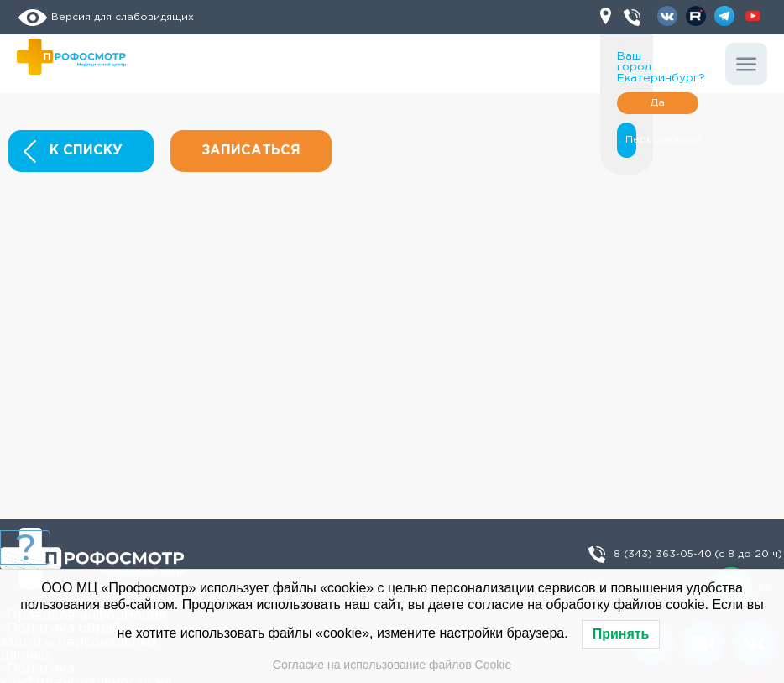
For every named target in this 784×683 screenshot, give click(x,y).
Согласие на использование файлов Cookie (392, 665)
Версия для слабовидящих (105, 18)
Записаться (251, 151)
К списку (73, 151)
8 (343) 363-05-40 (698, 555)
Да (658, 103)
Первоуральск (627, 140)
